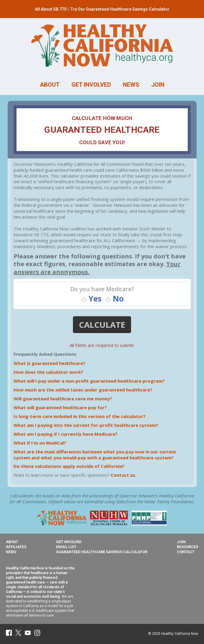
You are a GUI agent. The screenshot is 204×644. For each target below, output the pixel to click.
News (11, 552)
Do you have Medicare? (102, 289)
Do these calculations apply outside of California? (69, 466)
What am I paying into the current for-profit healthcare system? (86, 425)
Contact (186, 552)
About (12, 542)
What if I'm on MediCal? (40, 443)
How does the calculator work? (48, 372)
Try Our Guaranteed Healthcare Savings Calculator (120, 9)
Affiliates (16, 547)
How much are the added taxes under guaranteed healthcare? (83, 390)
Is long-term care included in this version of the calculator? (80, 416)
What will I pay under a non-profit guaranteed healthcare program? (89, 381)
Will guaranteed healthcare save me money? (63, 399)
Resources (187, 547)
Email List (66, 547)
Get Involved (69, 542)
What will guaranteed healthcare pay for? (60, 407)
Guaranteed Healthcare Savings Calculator (102, 552)
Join (181, 542)
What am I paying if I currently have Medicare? (66, 434)
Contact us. (124, 475)
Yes (92, 299)
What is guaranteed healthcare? (49, 363)
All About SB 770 (51, 9)
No (115, 299)
